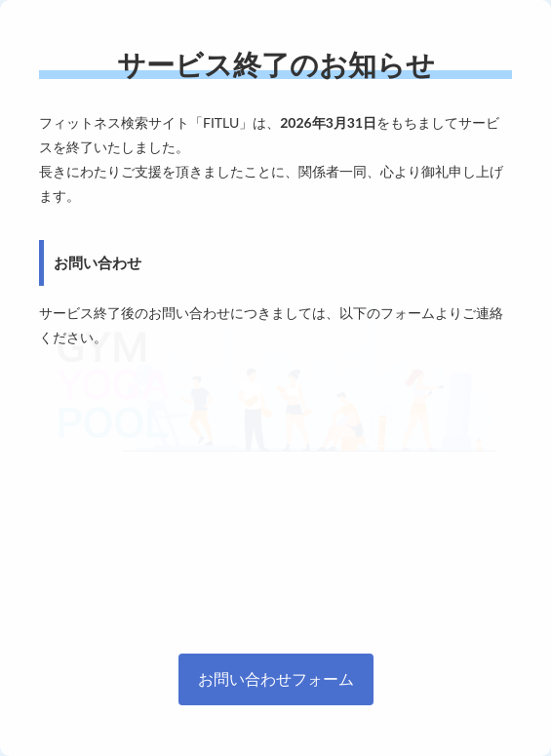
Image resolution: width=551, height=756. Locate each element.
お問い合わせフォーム (276, 678)
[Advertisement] (275, 496)
